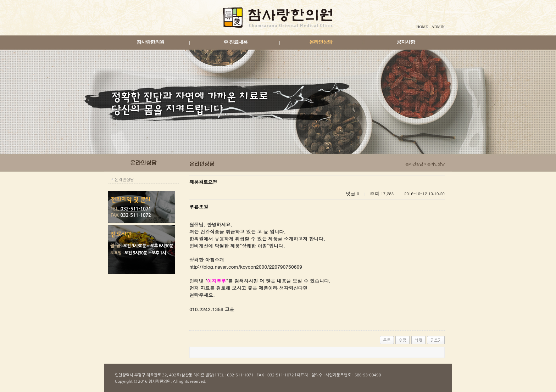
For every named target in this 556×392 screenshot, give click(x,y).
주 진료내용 (235, 42)
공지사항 (406, 42)
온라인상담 (321, 42)
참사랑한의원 (150, 42)
